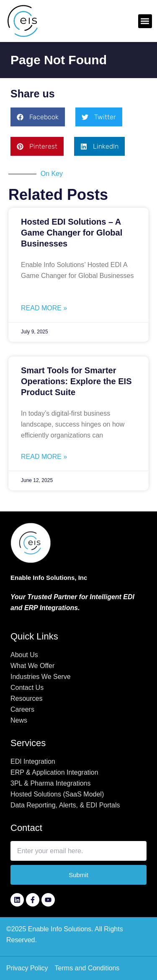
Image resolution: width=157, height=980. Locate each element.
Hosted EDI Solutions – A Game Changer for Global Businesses (72, 233)
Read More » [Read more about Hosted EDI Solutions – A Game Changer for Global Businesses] (44, 308)
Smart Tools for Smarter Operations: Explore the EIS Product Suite (76, 381)
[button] (145, 21)
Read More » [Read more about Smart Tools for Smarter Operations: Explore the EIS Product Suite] (44, 457)
